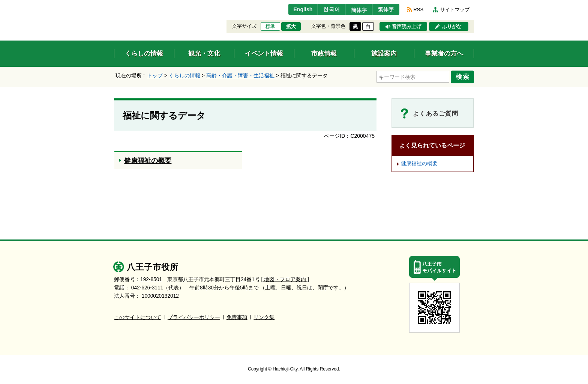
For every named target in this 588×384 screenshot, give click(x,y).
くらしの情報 (184, 75)
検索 (463, 76)
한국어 (325, 9)
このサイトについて (138, 316)
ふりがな (452, 27)
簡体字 (355, 10)
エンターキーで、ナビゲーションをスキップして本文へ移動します (114, 5)
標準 (270, 27)
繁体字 (385, 9)
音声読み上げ (406, 27)
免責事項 (237, 316)
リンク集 (264, 316)
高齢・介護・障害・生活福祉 (240, 75)
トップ (155, 75)
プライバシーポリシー (194, 316)
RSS (418, 10)
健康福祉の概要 (419, 162)
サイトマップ (455, 10)
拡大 (291, 27)
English (295, 9)
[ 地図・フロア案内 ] (285, 278)
